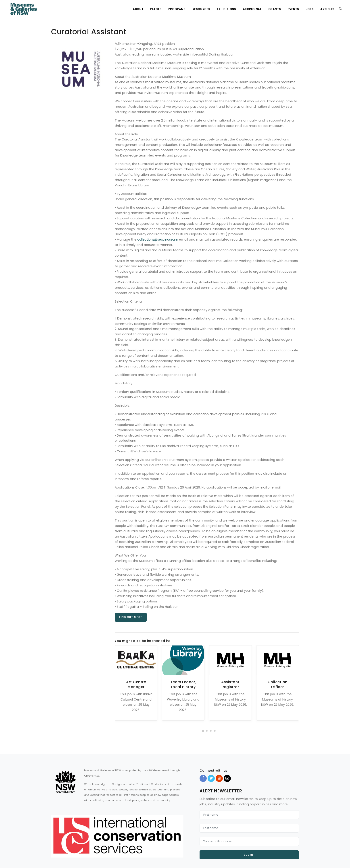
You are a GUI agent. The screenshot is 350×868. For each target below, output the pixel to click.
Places (156, 9)
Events (293, 9)
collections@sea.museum (158, 239)
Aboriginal (252, 9)
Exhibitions (227, 9)
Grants (275, 9)
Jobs (310, 9)
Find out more (131, 617)
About (138, 9)
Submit (249, 855)
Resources (201, 9)
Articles (328, 9)
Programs (177, 9)
